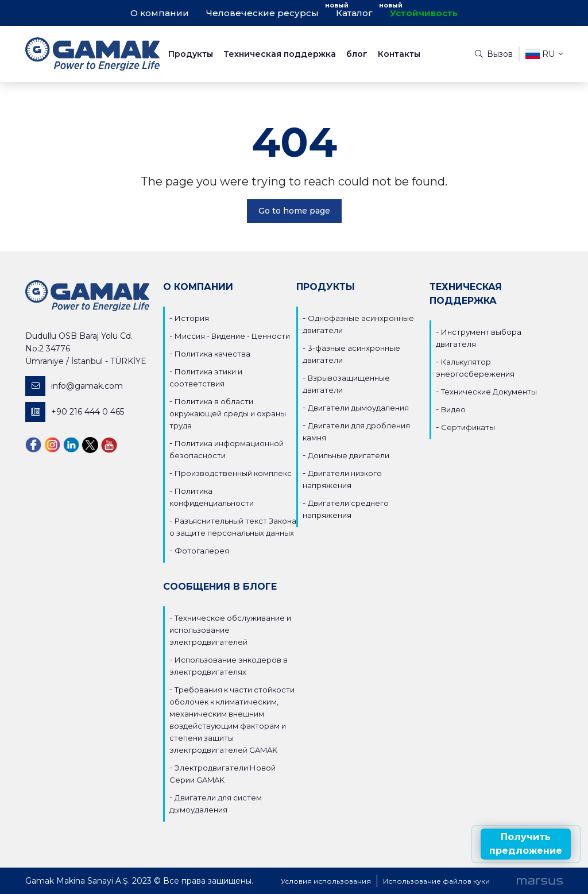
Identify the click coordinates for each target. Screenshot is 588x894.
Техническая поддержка (280, 54)
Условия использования (326, 881)
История (192, 318)
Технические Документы (489, 392)
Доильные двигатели (349, 455)
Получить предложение (526, 844)
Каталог (354, 13)
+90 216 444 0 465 (75, 412)
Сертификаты (468, 427)
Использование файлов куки (436, 881)
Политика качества (212, 354)
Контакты (399, 54)
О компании (160, 13)
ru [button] (544, 54)
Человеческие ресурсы (262, 13)
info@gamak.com (74, 386)
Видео (453, 409)
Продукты (191, 54)
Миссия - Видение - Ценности (232, 336)
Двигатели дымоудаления (358, 408)
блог (357, 54)
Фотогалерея (202, 551)
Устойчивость (424, 13)
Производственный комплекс (233, 473)
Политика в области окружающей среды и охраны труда (228, 413)
